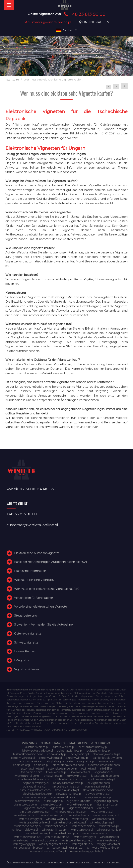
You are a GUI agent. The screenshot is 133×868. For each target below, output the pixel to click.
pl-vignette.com (99, 783)
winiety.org (21, 840)
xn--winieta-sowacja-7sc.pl (48, 851)
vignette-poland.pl (80, 804)
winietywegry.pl (24, 844)
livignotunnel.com (26, 776)
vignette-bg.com (106, 801)
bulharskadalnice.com (28, 754)
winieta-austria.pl (26, 815)
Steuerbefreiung (26, 616)
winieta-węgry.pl (57, 819)
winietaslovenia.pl (38, 833)
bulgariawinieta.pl (99, 751)
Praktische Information (30, 571)
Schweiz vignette (26, 643)
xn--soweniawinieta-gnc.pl (65, 848)
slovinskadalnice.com (37, 794)
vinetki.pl (103, 808)
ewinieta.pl (88, 769)
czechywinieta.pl (50, 758)
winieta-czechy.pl (53, 815)
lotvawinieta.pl (53, 776)
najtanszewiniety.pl (36, 783)
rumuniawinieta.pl (98, 787)
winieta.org (80, 819)
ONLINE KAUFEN (96, 22)
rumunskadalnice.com (35, 790)
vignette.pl (57, 808)
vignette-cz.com (25, 804)
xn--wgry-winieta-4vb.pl (103, 848)
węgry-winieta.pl (109, 844)
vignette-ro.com (108, 804)
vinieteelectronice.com (71, 812)
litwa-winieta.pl (56, 772)
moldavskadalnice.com (68, 779)
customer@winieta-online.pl (47, 22)
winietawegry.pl (85, 837)
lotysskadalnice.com (105, 776)
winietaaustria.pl (103, 819)
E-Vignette (22, 660)
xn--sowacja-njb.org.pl (28, 848)
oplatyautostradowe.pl (68, 783)
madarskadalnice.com (33, 779)
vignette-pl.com (52, 804)
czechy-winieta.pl (23, 758)
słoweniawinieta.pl (28, 801)
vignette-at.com (79, 801)
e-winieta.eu (107, 761)
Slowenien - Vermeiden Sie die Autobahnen (44, 625)
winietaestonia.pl (84, 826)
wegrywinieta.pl (102, 812)
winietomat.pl (109, 837)
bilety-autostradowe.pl (38, 751)
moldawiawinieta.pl (101, 779)
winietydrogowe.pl (45, 840)
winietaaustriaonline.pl (35, 822)
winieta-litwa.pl (79, 815)
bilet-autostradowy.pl (93, 747)
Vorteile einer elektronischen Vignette (41, 607)
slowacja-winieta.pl (69, 794)
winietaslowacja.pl (66, 833)
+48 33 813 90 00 (84, 14)
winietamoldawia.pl (25, 830)
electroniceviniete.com (104, 765)
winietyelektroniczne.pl (77, 840)
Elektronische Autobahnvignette (37, 553)
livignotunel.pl (103, 772)
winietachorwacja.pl (28, 826)
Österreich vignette (28, 634)
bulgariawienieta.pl (70, 751)
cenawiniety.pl (57, 754)
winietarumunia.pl (109, 830)
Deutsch (67, 30)
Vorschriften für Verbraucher (34, 598)
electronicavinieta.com (68, 765)
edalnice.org (21, 765)
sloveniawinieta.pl (67, 790)
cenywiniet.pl (80, 754)
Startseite (13, 80)
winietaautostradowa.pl (70, 822)
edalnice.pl (41, 765)
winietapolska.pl (82, 830)
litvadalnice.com (31, 772)
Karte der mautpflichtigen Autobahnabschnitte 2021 (51, 562)
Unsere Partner (25, 651)
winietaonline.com (55, 830)
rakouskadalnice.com (67, 787)
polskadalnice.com (36, 787)
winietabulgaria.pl (102, 822)
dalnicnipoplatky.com (107, 758)
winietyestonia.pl (109, 840)
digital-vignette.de (60, 761)
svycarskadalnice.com (66, 797)
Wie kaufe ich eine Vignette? (34, 580)
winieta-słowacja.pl (106, 815)
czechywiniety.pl (77, 758)
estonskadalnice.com (62, 769)
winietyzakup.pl (83, 844)
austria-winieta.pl (37, 747)
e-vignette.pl (86, 761)
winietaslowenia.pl (95, 833)
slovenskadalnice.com (98, 790)
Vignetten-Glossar (27, 669)
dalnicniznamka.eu (30, 761)
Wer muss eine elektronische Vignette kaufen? (47, 589)
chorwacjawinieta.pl (106, 754)
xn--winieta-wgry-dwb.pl (86, 851)
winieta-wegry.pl (31, 819)
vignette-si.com (35, 808)
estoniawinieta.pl (32, 769)
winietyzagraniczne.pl (53, 844)
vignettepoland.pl (81, 808)
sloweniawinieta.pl (34, 797)
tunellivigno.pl (54, 801)
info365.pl (106, 769)
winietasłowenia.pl (58, 837)
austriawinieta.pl (64, 747)
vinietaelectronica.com (36, 812)
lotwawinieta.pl (77, 776)
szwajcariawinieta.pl (98, 797)
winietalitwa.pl (109, 826)
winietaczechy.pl (57, 826)
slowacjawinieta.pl (98, 794)
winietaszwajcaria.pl (28, 837)
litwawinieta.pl (80, 772)
